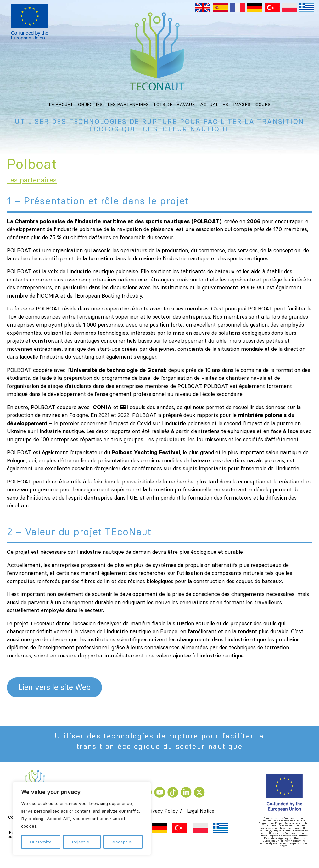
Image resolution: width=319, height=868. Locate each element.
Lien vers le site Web (54, 687)
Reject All (82, 842)
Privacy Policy (162, 811)
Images (242, 104)
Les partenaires (128, 104)
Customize (41, 842)
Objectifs (90, 104)
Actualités (214, 104)
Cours (263, 104)
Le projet (61, 104)
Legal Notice (201, 811)
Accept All (123, 842)
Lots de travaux (174, 104)
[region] (82, 819)
